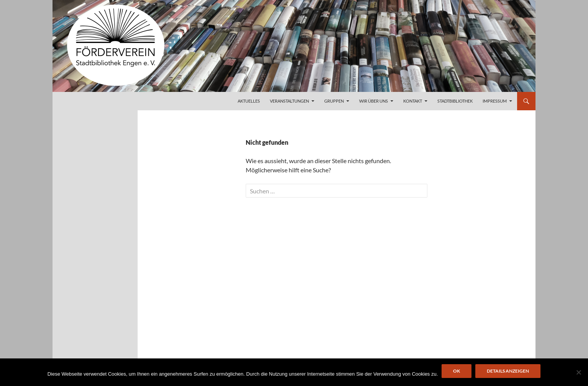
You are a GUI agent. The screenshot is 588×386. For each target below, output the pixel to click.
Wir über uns (374, 101)
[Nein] (578, 372)
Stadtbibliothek (455, 101)
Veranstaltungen (289, 101)
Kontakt (413, 101)
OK (457, 371)
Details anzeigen (508, 371)
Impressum (495, 101)
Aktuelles (249, 101)
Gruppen (334, 101)
